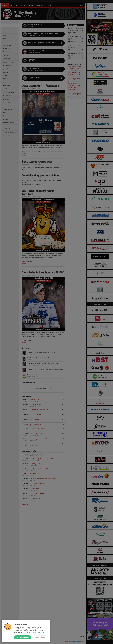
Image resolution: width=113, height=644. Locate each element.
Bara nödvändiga (40, 637)
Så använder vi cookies (37, 633)
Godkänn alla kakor (22, 637)
